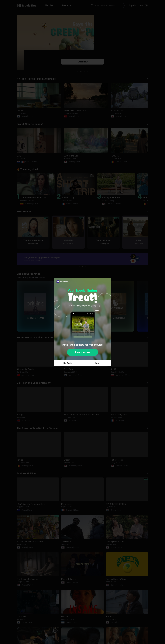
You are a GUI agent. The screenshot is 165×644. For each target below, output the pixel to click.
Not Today (68, 363)
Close (97, 363)
